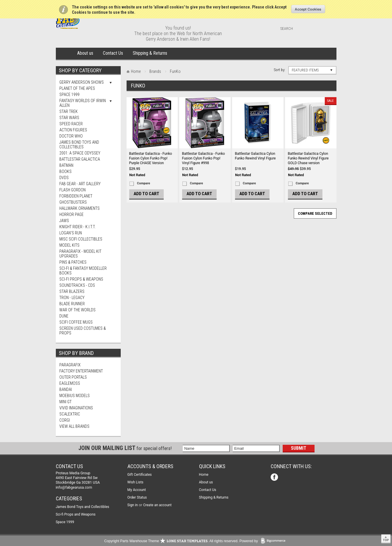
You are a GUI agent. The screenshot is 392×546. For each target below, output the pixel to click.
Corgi (65, 420)
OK (308, 9)
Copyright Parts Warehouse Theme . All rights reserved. (171, 541)
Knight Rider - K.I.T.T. (77, 227)
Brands (155, 71)
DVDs (64, 178)
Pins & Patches (73, 262)
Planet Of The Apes (77, 88)
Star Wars (69, 118)
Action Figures (73, 130)
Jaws (64, 221)
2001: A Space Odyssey (80, 153)
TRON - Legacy (72, 298)
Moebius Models (75, 396)
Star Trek (69, 111)
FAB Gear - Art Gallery (80, 184)
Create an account (157, 505)
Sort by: (280, 70)
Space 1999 (69, 95)
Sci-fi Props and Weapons (76, 514)
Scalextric (70, 414)
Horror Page (71, 214)
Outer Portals (73, 377)
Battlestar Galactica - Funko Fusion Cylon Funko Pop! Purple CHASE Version (151, 158)
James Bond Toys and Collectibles (79, 145)
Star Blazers (72, 291)
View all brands (74, 426)
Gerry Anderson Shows (82, 82)
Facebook (275, 478)
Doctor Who (71, 136)
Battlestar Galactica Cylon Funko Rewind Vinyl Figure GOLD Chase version (308, 158)
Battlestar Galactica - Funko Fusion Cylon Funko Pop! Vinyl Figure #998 (204, 158)
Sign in (133, 505)
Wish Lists (135, 482)
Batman (66, 165)
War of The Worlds (77, 310)
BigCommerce (274, 541)
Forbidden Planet (76, 196)
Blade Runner (72, 304)
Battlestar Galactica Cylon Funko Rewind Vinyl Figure (255, 156)
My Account (137, 490)
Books (65, 171)
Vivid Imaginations (76, 408)
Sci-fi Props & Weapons (81, 279)
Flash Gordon (72, 190)
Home (65, 54)
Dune (64, 316)
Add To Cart (146, 194)
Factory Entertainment (81, 371)
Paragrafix (70, 365)
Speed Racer (71, 124)
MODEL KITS (69, 245)
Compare (144, 183)
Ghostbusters (73, 202)
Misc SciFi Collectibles (81, 239)
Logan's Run (71, 233)
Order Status (137, 497)
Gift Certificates (140, 475)
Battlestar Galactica (80, 159)
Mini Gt (65, 402)
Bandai (66, 389)
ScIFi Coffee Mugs (76, 322)
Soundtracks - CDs (77, 285)
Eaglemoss (70, 383)
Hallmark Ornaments (80, 208)
